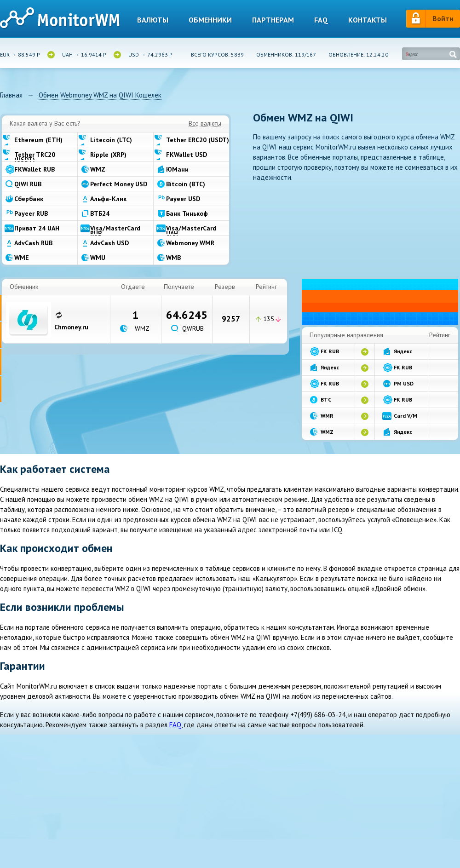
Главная (11, 95)
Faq (321, 20)
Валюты (153, 20)
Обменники (210, 20)
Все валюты (205, 124)
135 (269, 319)
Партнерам (273, 20)
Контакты (368, 20)
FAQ (175, 725)
